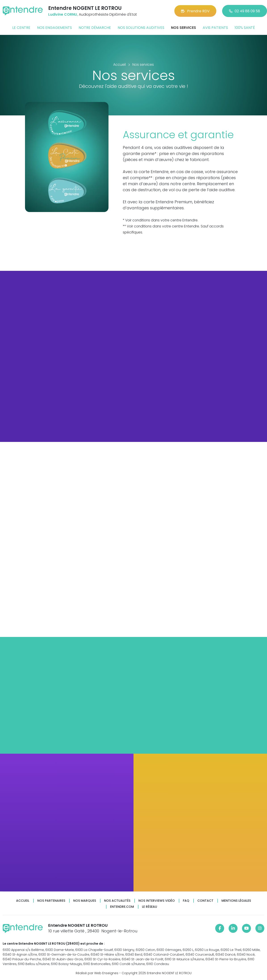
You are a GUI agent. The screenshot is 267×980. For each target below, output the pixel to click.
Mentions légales (236, 901)
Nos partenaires (51, 901)
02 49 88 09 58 (245, 11)
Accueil (23, 901)
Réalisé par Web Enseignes (97, 973)
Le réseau (150, 907)
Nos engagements (54, 28)
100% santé (245, 28)
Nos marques (85, 901)
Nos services (184, 28)
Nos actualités (117, 901)
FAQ (186, 901)
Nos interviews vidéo (157, 901)
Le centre (21, 28)
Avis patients (215, 28)
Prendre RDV (195, 11)
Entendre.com (122, 907)
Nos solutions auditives (141, 28)
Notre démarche (95, 28)
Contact (205, 901)
